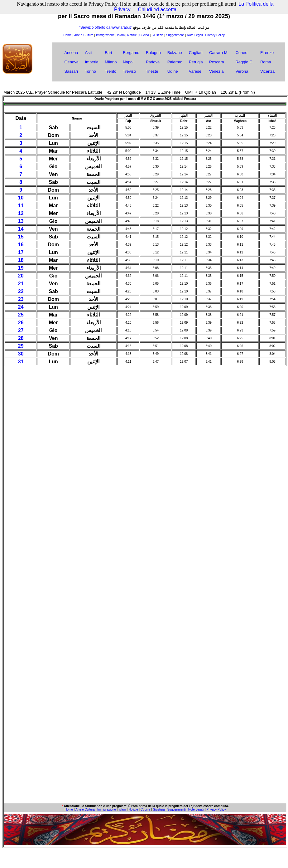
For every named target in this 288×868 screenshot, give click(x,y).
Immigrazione (105, 35)
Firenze (267, 53)
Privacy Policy (215, 35)
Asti (88, 53)
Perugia (196, 62)
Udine (173, 71)
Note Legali (195, 35)
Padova (153, 62)
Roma (266, 62)
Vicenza (267, 71)
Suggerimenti (175, 35)
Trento (110, 71)
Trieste (152, 71)
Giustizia (157, 35)
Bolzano (175, 53)
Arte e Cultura (84, 35)
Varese (195, 71)
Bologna (153, 53)
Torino (90, 71)
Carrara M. (219, 53)
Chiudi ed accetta (157, 10)
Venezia (216, 71)
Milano (111, 62)
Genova (71, 62)
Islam (121, 35)
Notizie (132, 35)
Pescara (217, 62)
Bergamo (131, 53)
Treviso (129, 71)
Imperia (91, 62)
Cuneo (241, 53)
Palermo (175, 62)
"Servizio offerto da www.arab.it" (105, 27)
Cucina (144, 35)
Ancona (71, 53)
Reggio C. (244, 62)
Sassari (71, 71)
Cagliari (196, 53)
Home (67, 35)
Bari (108, 53)
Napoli (129, 62)
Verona (242, 71)
